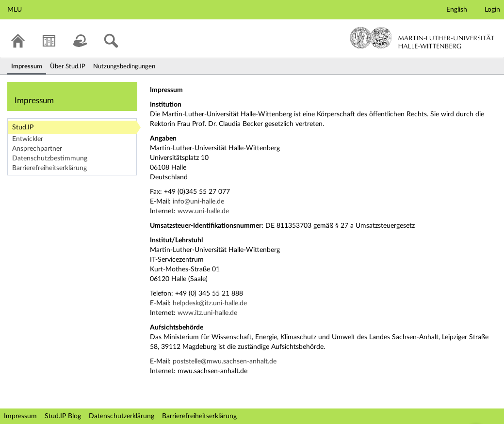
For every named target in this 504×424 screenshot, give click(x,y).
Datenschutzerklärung (122, 416)
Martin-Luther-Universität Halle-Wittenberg (422, 38)
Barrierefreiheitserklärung (49, 168)
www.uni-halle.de (203, 211)
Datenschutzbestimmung (50, 158)
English (457, 10)
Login (492, 10)
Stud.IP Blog (63, 416)
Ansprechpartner (37, 149)
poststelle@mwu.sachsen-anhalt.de (225, 361)
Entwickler (28, 139)
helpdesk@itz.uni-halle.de (210, 303)
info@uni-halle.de (198, 202)
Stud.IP (23, 127)
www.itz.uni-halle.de (207, 313)
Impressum (20, 416)
